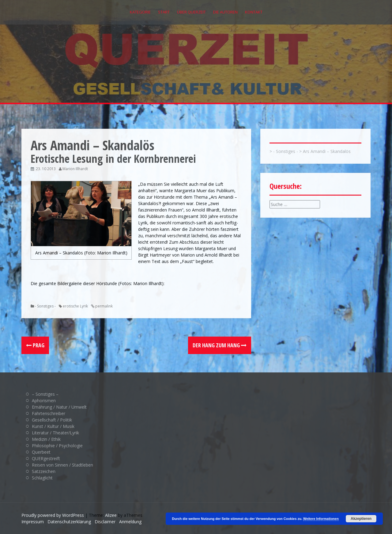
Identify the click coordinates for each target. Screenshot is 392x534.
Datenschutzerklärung (69, 522)
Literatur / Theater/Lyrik (55, 433)
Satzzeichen (44, 471)
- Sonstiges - (45, 306)
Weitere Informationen (321, 519)
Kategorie (140, 12)
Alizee (111, 515)
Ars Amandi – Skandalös (327, 151)
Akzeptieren (361, 519)
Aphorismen (44, 400)
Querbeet (41, 452)
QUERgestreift (46, 458)
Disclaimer (105, 522)
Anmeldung (130, 522)
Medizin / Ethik (46, 439)
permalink (104, 306)
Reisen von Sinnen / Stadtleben (62, 465)
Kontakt (254, 12)
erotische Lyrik (75, 306)
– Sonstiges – (45, 394)
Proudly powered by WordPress (53, 515)
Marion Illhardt (75, 169)
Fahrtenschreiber (49, 413)
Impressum (33, 522)
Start (164, 12)
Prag (35, 345)
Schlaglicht (42, 478)
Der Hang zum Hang (220, 345)
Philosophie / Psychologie (57, 446)
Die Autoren (225, 12)
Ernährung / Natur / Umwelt (59, 407)
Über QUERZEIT (191, 12)
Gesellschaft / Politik (52, 420)
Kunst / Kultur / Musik (53, 426)
